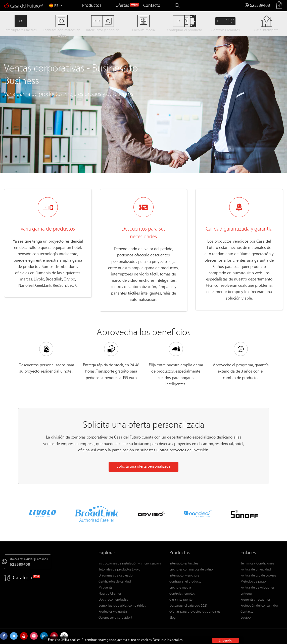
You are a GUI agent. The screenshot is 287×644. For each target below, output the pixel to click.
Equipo (246, 618)
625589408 (257, 6)
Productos (92, 6)
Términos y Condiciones (257, 564)
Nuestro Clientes (110, 594)
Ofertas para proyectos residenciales (195, 612)
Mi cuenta (106, 588)
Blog (173, 618)
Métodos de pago (253, 582)
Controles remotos (182, 594)
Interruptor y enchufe (184, 576)
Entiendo (225, 640)
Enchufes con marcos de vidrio (191, 570)
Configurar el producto (185, 582)
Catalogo (18, 578)
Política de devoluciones (257, 588)
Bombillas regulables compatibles (122, 606)
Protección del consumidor (259, 606)
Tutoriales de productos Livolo (119, 570)
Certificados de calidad (115, 582)
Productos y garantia (113, 612)
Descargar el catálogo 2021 (188, 606)
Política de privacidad (256, 570)
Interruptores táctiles (184, 564)
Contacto (152, 6)
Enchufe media (180, 588)
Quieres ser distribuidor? (115, 618)
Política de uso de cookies (258, 576)
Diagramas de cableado (115, 576)
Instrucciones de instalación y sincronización (130, 564)
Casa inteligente (181, 600)
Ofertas (122, 6)
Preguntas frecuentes (255, 600)
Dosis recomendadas (113, 600)
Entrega (246, 594)
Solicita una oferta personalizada (143, 467)
